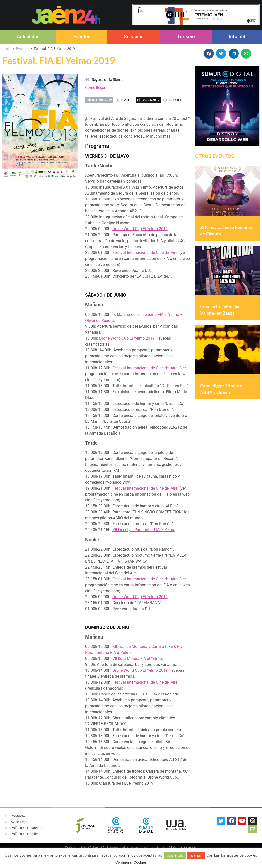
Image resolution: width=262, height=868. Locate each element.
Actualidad (28, 37)
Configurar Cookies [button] (131, 862)
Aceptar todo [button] (175, 856)
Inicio (7, 49)
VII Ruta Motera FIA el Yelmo (137, 658)
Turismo (186, 37)
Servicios (134, 37)
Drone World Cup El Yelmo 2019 (140, 229)
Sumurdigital (155, 847)
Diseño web (117, 847)
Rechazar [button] (196, 856)
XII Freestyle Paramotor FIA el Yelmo (144, 530)
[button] (209, 54)
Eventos (82, 37)
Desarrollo (137, 847)
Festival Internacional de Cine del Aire (145, 253)
